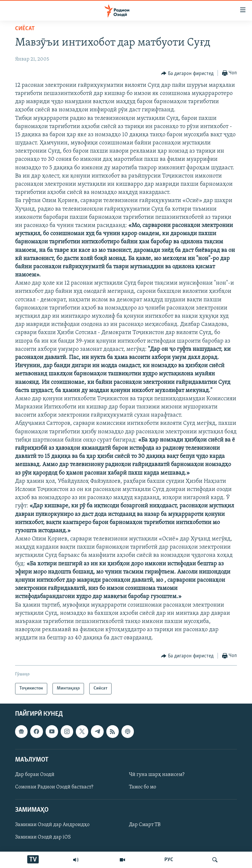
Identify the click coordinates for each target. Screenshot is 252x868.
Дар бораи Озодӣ (35, 775)
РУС (169, 860)
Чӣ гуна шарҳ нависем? (157, 775)
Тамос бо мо (143, 787)
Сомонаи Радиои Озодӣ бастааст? (54, 787)
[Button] (187, 73)
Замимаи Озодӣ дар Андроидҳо (52, 825)
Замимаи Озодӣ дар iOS (43, 837)
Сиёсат (25, 29)
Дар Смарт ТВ (145, 825)
